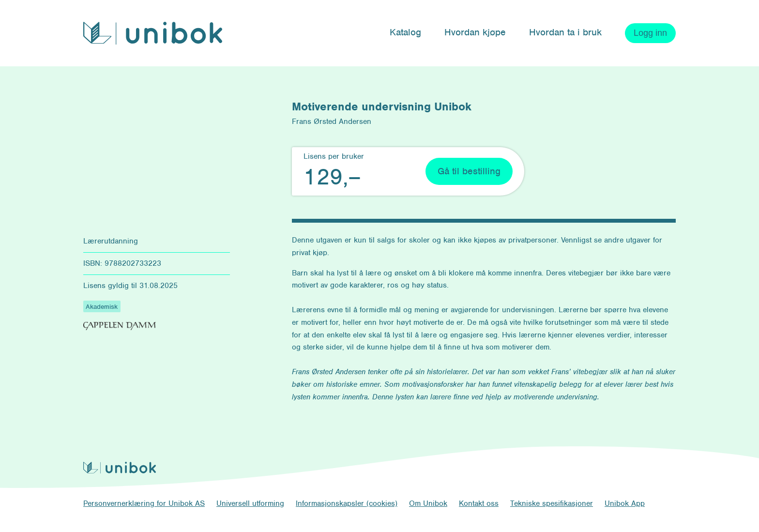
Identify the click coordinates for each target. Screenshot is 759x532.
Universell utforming (250, 503)
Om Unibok (428, 503)
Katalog (405, 32)
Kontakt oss (479, 503)
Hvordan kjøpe (475, 32)
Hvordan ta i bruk (565, 32)
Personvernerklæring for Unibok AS (144, 503)
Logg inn (650, 33)
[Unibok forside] (153, 33)
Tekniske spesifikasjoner (552, 503)
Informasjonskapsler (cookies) (347, 503)
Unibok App (625, 503)
